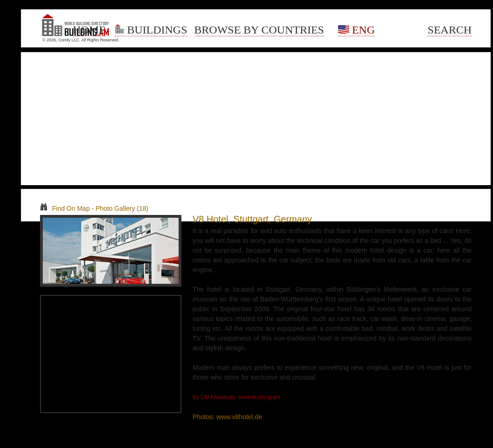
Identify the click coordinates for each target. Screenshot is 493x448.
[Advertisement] (256, 119)
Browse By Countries (259, 30)
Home (90, 30)
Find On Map (65, 208)
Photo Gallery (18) (122, 208)
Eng (356, 30)
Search (450, 30)
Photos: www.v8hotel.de (227, 417)
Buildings (151, 30)
